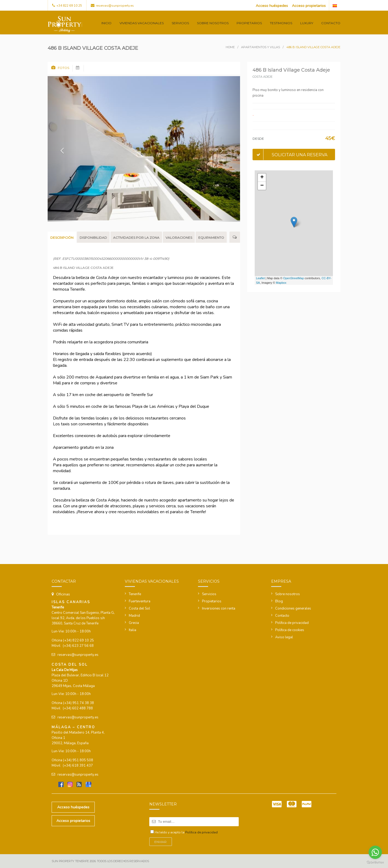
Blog (279, 601)
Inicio (106, 23)
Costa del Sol (139, 608)
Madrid (134, 616)
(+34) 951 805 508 (78, 760)
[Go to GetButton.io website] (375, 863)
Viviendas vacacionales (142, 23)
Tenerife (135, 594)
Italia (133, 630)
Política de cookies (290, 630)
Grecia (134, 623)
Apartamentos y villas (261, 47)
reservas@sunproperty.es (115, 6)
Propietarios (249, 23)
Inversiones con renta (219, 608)
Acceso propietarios (309, 6)
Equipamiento (211, 238)
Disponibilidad (93, 238)
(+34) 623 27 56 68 (78, 646)
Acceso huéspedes (272, 6)
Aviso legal (284, 637)
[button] (62, 149)
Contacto (331, 23)
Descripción (62, 238)
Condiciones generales (293, 608)
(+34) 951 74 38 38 (79, 703)
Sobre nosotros (213, 23)
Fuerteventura (140, 601)
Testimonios (281, 23)
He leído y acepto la (186, 832)
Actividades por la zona (136, 238)
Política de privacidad (292, 623)
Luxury (307, 23)
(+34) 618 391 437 (78, 766)
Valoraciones (179, 238)
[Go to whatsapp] (375, 852)
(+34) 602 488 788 (78, 708)
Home (230, 47)
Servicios (180, 23)
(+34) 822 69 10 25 (79, 640)
